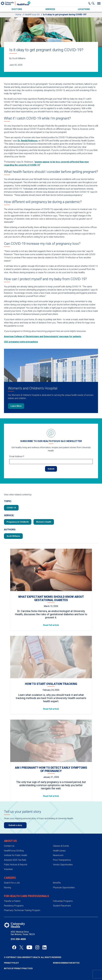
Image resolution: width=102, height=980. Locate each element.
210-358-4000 (18, 939)
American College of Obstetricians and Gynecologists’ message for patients (43, 336)
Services (50, 9)
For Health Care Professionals (26, 896)
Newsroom (58, 855)
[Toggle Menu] (99, 3)
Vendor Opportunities (63, 865)
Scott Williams (13, 536)
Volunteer (8, 869)
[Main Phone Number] (90, 3)
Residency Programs (14, 906)
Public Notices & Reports (16, 865)
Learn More (16, 406)
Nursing (7, 888)
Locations (84, 9)
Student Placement (62, 906)
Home (18, 15)
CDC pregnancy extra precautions (21, 342)
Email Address (17, 456)
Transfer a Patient (12, 901)
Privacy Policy (11, 963)
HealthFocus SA (32, 15)
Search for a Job (12, 883)
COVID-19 (11, 508)
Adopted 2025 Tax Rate (15, 860)
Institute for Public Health (16, 855)
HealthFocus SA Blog (14, 851)
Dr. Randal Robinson (28, 141)
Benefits (57, 883)
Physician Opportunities (64, 888)
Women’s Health (44, 522)
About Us (10, 841)
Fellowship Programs (63, 901)
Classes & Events (61, 846)
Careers (10, 878)
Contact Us (9, 846)
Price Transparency (62, 860)
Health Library (59, 851)
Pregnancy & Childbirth (18, 522)
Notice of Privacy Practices (18, 968)
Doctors (17, 9)
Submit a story (15, 825)
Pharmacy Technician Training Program (22, 910)
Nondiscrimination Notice (66, 963)
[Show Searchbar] (94, 3)
